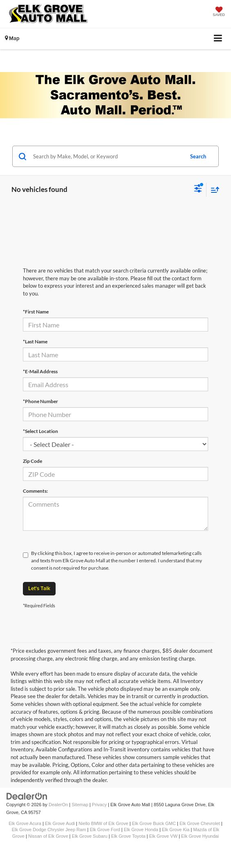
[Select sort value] (213, 190)
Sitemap (80, 805)
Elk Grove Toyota (128, 836)
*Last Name (35, 342)
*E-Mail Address (40, 371)
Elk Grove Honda (141, 830)
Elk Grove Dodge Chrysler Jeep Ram (49, 830)
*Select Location (40, 431)
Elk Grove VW (163, 836)
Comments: (35, 491)
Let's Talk (39, 588)
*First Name (36, 312)
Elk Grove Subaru (90, 836)
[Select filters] (198, 189)
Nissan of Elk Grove (48, 836)
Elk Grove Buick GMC (154, 823)
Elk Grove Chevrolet (200, 823)
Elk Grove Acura (25, 823)
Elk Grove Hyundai (200, 836)
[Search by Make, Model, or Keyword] (107, 156)
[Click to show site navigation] (218, 39)
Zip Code (33, 461)
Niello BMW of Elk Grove (103, 823)
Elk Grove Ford (105, 830)
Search (198, 156)
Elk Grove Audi (60, 823)
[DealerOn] (27, 796)
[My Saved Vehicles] (219, 12)
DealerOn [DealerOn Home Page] (58, 805)
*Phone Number (40, 401)
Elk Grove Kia (176, 830)
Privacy (99, 805)
